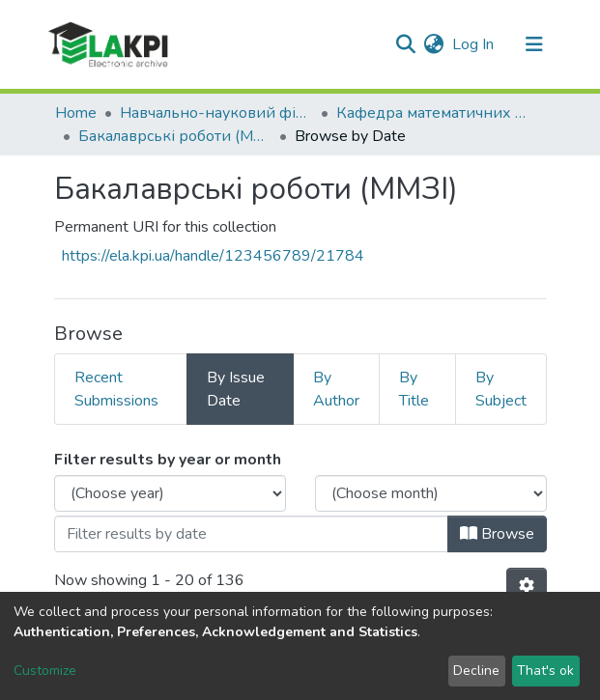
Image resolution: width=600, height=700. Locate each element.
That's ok (545, 671)
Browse (497, 534)
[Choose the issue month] (431, 493)
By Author (336, 389)
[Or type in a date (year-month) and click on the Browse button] (251, 534)
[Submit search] (406, 44)
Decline (476, 671)
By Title (414, 389)
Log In (474, 44)
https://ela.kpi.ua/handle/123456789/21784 (213, 256)
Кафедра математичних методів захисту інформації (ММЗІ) (433, 113)
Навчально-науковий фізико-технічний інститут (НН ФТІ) (216, 113)
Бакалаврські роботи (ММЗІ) (175, 136)
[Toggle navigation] (534, 44)
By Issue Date (236, 389)
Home (76, 113)
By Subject (501, 389)
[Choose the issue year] (170, 493)
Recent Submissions (116, 389)
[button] (434, 44)
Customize (45, 671)
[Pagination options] (527, 586)
